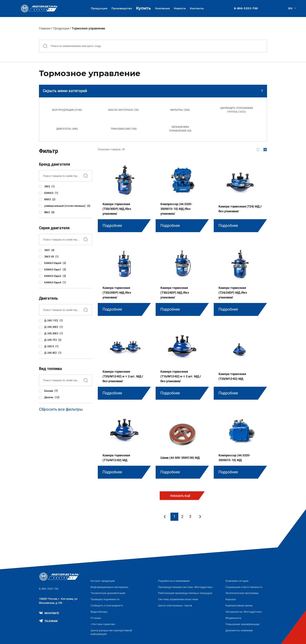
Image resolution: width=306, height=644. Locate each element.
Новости (180, 8)
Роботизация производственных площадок (185, 593)
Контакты (197, 8)
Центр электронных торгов (175, 605)
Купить (143, 8)
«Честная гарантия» (103, 624)
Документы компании (239, 630)
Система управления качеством (178, 599)
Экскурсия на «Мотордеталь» (244, 612)
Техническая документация (108, 593)
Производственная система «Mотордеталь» (186, 587)
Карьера (231, 599)
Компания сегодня (237, 581)
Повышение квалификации (242, 624)
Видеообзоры (99, 612)
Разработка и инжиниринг (174, 581)
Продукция (61, 28)
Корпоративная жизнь (239, 605)
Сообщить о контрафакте (107, 605)
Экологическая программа (242, 593)
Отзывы (96, 618)
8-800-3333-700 (246, 8)
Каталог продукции (103, 581)
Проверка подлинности (105, 599)
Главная (45, 28)
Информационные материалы (109, 587)
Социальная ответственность (244, 587)
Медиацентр (233, 618)
